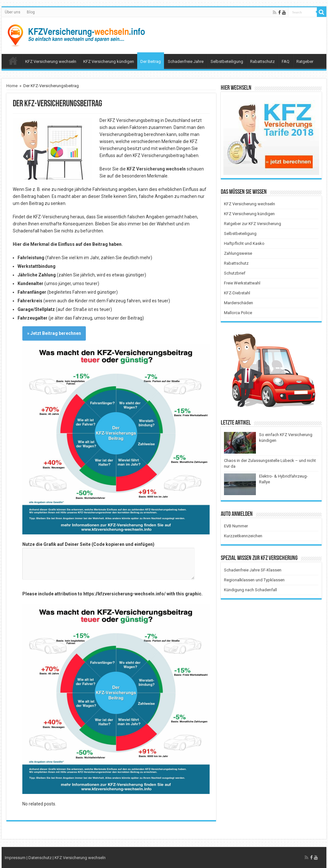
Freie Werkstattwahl (242, 283)
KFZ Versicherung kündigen (109, 61)
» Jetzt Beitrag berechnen (54, 333)
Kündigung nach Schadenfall (250, 590)
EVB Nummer (236, 526)
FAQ (286, 61)
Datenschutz (40, 858)
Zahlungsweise (238, 253)
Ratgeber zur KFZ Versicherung (253, 224)
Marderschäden (239, 303)
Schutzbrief (235, 273)
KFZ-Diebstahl (237, 293)
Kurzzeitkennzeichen (243, 536)
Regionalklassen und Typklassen (254, 580)
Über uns (13, 12)
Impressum (15, 858)
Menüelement (13, 61)
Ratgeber (305, 61)
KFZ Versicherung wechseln (51, 61)
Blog (31, 12)
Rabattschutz (262, 61)
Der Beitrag (151, 61)
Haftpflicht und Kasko (244, 243)
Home (12, 86)
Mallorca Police (238, 313)
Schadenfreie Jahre (186, 61)
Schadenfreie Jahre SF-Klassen (253, 570)
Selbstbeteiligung (227, 61)
